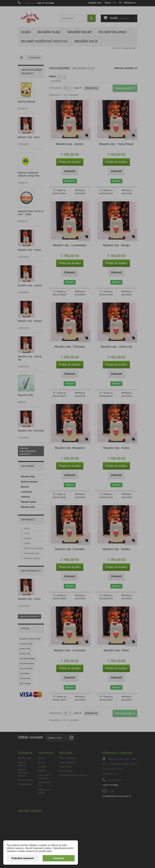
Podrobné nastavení (23, 858)
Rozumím (59, 858)
